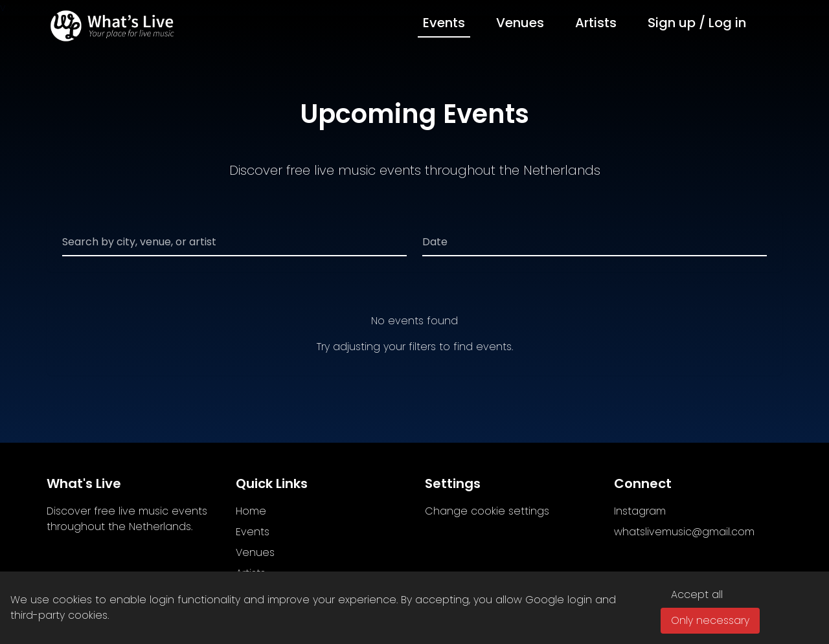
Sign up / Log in (697, 23)
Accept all (697, 594)
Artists (596, 23)
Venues (520, 23)
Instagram (640, 511)
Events (444, 23)
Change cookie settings (487, 511)
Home (251, 511)
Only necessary (710, 620)
